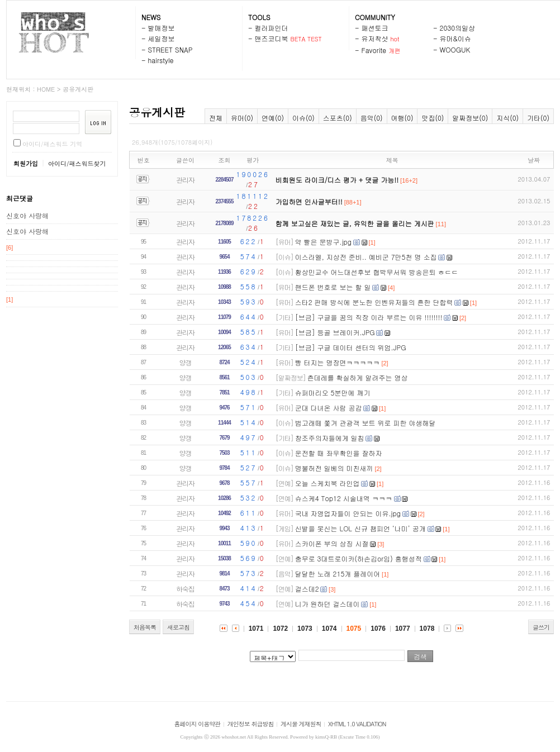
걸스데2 (307, 589)
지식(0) (507, 118)
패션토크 (375, 28)
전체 (216, 118)
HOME (46, 89)
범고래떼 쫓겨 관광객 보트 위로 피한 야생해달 (366, 423)
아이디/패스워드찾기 (77, 163)
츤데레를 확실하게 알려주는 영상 (358, 377)
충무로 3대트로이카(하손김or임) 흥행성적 (359, 558)
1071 (256, 629)
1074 (329, 629)
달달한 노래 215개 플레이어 (338, 573)
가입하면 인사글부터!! (309, 201)
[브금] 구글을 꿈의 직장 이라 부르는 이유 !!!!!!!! (369, 317)
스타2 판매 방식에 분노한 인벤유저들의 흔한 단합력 (374, 302)
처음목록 (145, 627)
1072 (280, 629)
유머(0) (242, 118)
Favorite (374, 50)
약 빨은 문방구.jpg (323, 242)
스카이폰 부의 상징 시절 (332, 543)
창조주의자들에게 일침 (330, 438)
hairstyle (161, 60)
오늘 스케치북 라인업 (328, 483)
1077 (403, 629)
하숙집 (185, 589)
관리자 (185, 180)
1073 (305, 629)
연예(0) (273, 118)
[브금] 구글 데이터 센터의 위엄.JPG (351, 347)
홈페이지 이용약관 (198, 724)
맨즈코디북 (272, 38)
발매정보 (162, 28)
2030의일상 (458, 28)
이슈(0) (303, 118)
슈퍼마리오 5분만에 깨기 (333, 392)
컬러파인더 (272, 28)
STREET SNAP (170, 49)
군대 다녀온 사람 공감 (329, 408)
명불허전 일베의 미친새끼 (334, 468)
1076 (378, 629)
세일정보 (162, 38)
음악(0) (372, 118)
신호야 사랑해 (27, 215)
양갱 (186, 362)
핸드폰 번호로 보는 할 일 (333, 287)
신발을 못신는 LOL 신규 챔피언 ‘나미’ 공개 (360, 528)
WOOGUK (455, 49)
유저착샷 (375, 38)
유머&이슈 (455, 38)
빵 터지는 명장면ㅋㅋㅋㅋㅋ (338, 362)
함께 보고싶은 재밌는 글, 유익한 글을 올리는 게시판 (355, 223)
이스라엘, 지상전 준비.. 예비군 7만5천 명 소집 (366, 257)
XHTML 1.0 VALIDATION (357, 724)
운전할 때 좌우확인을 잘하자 (339, 453)
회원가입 (26, 163)
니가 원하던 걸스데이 (328, 604)
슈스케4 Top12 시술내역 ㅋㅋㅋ (344, 498)
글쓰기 (541, 627)
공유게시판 (78, 89)
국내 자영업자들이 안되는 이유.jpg (348, 513)
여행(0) (402, 118)
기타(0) (538, 118)
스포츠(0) (338, 118)
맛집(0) (433, 118)
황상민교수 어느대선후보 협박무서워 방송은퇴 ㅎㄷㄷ (377, 272)
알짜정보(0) (470, 118)
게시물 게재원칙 (301, 724)
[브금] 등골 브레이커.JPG (335, 332)
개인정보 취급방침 (251, 724)
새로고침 (178, 627)
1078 (427, 629)
